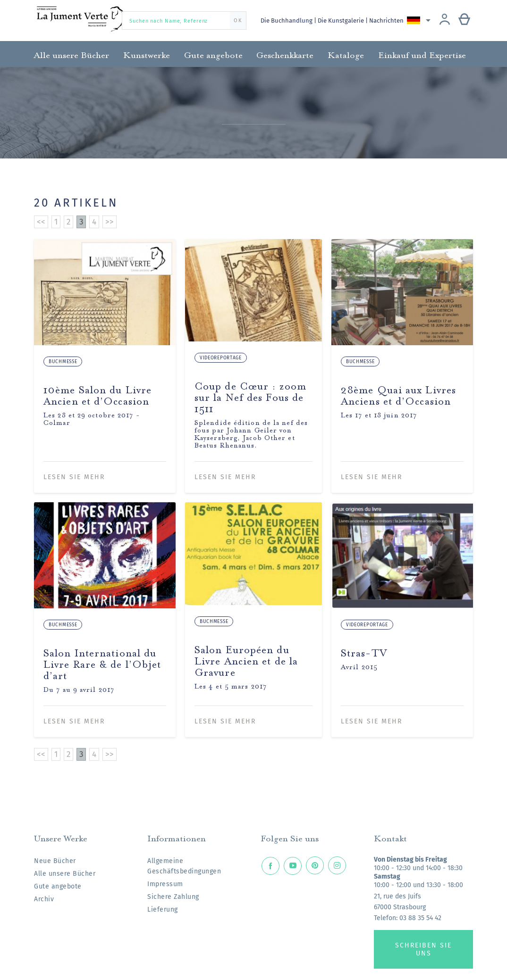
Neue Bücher (55, 861)
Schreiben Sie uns (423, 949)
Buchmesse (63, 362)
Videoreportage (221, 358)
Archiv (44, 899)
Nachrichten (388, 21)
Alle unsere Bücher (65, 874)
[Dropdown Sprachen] (421, 20)
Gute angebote (58, 886)
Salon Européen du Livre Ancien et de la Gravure (246, 660)
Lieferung (163, 909)
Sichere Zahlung (173, 897)
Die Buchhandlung (287, 21)
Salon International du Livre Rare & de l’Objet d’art (102, 663)
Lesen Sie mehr (74, 477)
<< (41, 222)
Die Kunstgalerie (342, 21)
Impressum (165, 884)
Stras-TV (364, 652)
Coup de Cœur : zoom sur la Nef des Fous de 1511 (250, 396)
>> (110, 222)
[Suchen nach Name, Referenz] (184, 21)
